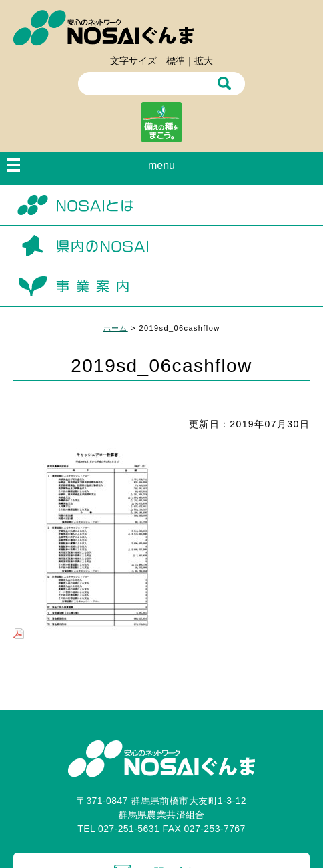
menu (161, 165)
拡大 (204, 61)
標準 (176, 61)
